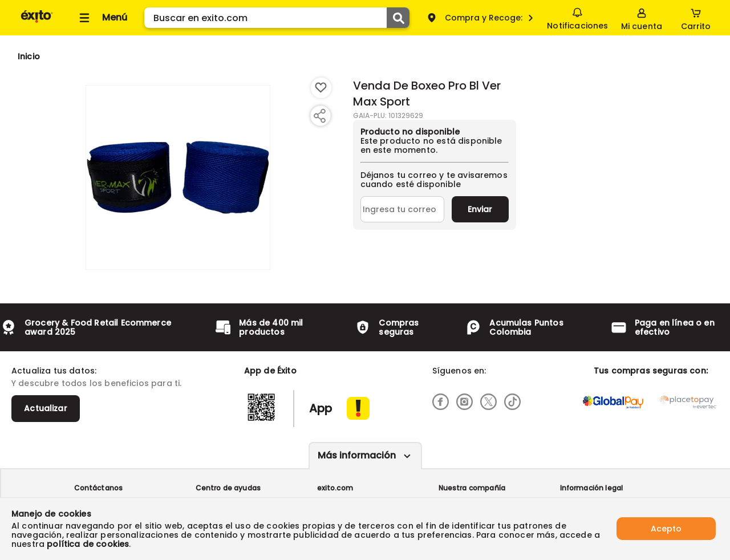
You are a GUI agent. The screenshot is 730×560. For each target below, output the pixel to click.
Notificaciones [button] (577, 17)
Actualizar (46, 408)
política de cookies (88, 544)
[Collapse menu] (102, 18)
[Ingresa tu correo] (402, 209)
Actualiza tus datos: (54, 371)
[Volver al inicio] (37, 22)
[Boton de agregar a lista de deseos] (321, 88)
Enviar (480, 209)
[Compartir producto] (319, 116)
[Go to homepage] (29, 56)
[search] (277, 18)
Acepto (666, 529)
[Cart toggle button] (696, 18)
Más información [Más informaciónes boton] (357, 455)
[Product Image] (178, 177)
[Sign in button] (642, 18)
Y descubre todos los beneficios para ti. (96, 383)
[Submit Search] (398, 18)
